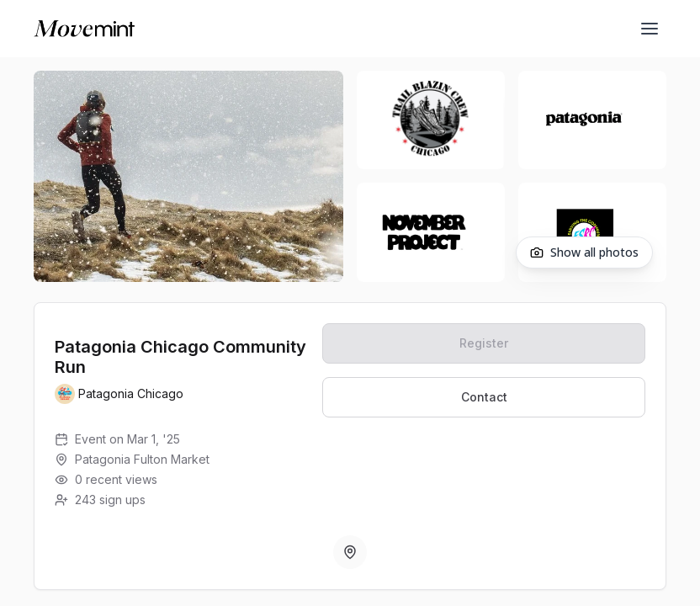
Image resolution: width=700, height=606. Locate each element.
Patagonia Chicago (131, 393)
